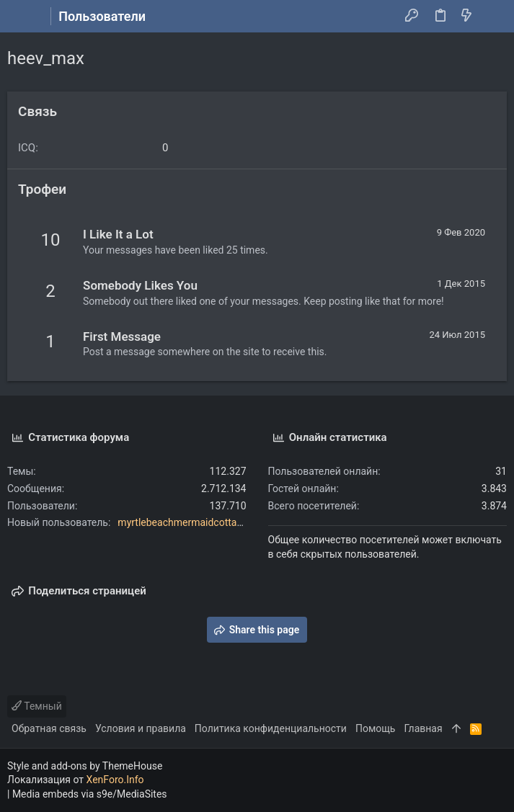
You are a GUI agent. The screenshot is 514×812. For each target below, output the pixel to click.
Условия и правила (141, 728)
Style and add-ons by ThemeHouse (85, 766)
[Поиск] (493, 17)
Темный (37, 706)
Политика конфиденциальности (271, 728)
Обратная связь (49, 728)
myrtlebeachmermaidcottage (182, 522)
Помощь (376, 728)
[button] (22, 17)
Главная (423, 728)
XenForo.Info (115, 780)
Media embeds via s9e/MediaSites (90, 794)
